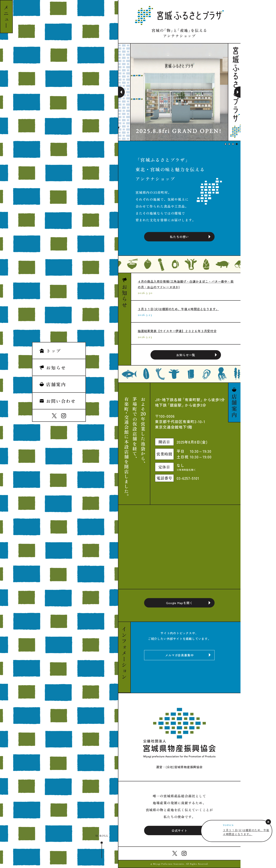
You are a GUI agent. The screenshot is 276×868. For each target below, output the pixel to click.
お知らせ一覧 (186, 355)
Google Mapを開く (179, 603)
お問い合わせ (57, 401)
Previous (122, 92)
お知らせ (53, 367)
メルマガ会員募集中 (179, 655)
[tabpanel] (179, 92)
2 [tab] (229, 144)
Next (237, 92)
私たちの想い (179, 237)
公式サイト (179, 830)
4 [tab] (237, 144)
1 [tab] (225, 144)
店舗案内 (53, 384)
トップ (50, 351)
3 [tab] (233, 144)
